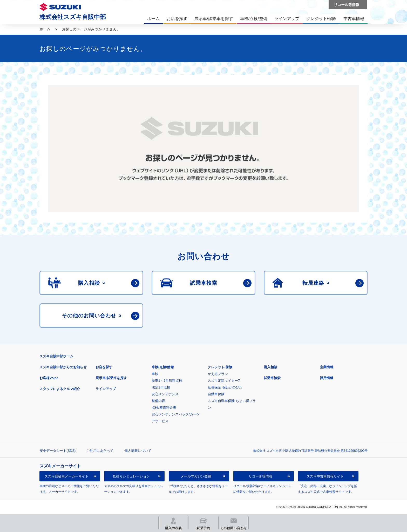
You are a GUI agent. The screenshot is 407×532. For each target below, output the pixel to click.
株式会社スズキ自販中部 (73, 17)
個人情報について (138, 451)
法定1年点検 (161, 387)
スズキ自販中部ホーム (56, 356)
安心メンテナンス (165, 394)
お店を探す (104, 367)
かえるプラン (218, 374)
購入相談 (270, 367)
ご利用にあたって (100, 451)
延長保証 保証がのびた (225, 387)
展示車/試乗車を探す (111, 378)
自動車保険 (216, 394)
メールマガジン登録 (196, 476)
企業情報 (327, 367)
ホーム (45, 29)
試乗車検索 (272, 378)
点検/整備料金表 (164, 408)
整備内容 (158, 401)
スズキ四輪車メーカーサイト (67, 476)
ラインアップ (106, 389)
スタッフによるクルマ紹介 (60, 389)
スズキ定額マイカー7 (224, 381)
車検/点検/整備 (163, 367)
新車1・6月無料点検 (167, 381)
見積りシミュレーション (131, 476)
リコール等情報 (260, 476)
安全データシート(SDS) (57, 451)
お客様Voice (49, 378)
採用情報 (327, 378)
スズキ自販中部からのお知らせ (63, 367)
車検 (155, 374)
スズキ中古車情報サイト (325, 476)
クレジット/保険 (220, 367)
